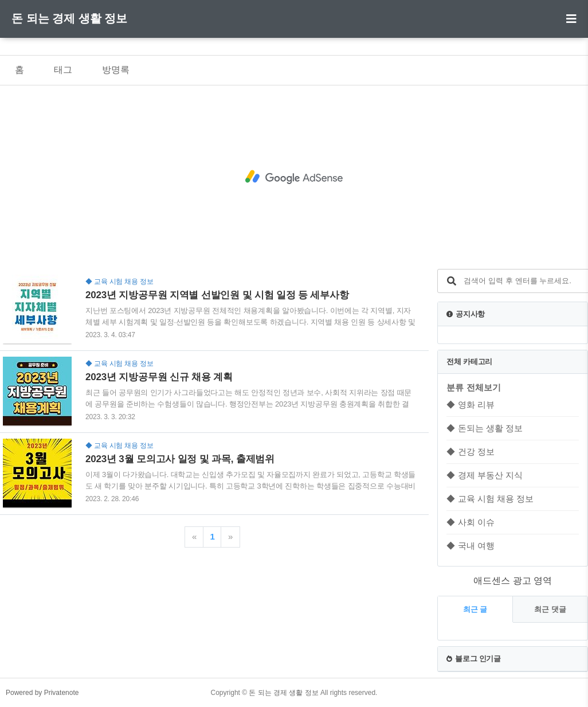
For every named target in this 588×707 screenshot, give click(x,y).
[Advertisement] (294, 177)
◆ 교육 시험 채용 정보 (490, 499)
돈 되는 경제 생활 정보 (69, 18)
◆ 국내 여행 (470, 546)
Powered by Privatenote (42, 693)
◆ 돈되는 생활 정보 (485, 428)
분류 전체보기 (473, 387)
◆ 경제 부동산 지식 (485, 475)
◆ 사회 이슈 (470, 522)
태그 (63, 70)
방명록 (116, 70)
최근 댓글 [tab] (550, 609)
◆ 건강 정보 (470, 452)
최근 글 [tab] (475, 609)
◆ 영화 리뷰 (470, 405)
